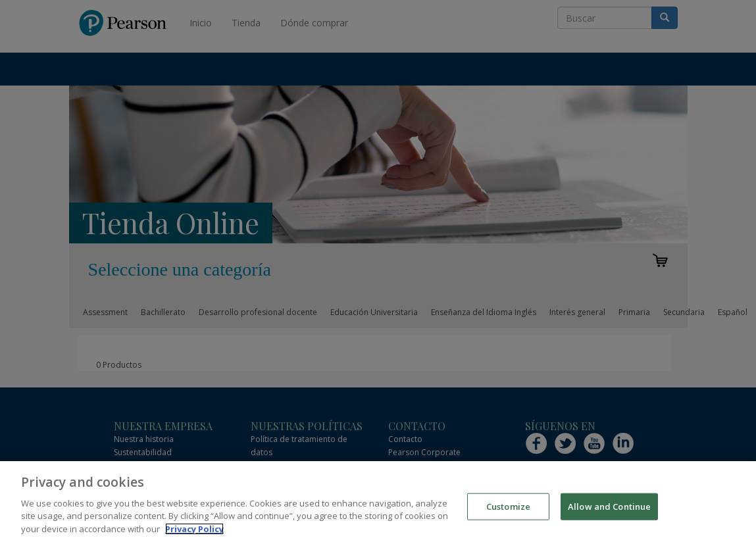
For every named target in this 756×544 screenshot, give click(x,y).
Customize (508, 514)
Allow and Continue (609, 514)
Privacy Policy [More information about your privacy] (194, 537)
